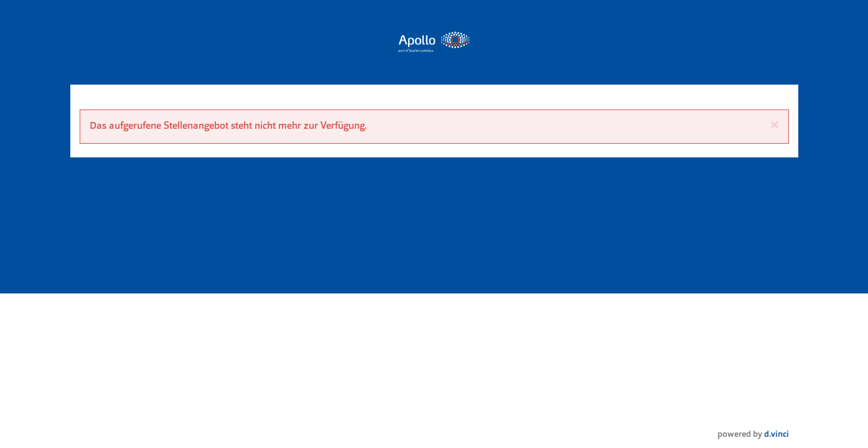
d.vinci (777, 435)
